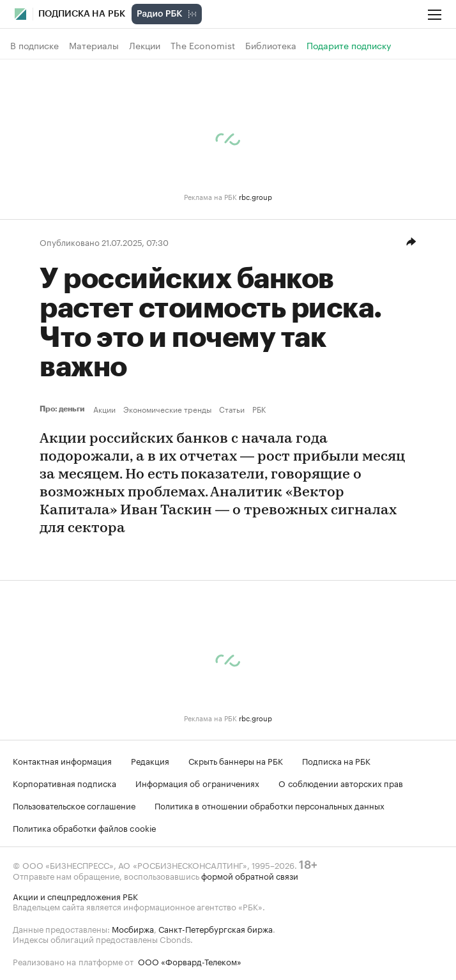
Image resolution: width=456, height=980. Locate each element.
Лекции (145, 45)
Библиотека (271, 45)
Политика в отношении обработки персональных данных (270, 805)
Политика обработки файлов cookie (85, 827)
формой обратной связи (250, 875)
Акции (104, 409)
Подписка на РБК (336, 760)
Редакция (150, 760)
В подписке (34, 45)
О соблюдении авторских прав (341, 783)
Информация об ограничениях (197, 783)
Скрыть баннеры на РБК (236, 760)
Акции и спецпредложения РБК (75, 896)
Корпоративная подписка (65, 783)
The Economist (203, 45)
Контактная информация (62, 760)
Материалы (94, 45)
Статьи (232, 409)
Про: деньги (64, 409)
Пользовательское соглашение (74, 805)
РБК (259, 409)
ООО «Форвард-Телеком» (190, 961)
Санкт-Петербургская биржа (216, 928)
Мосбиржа (133, 928)
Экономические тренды (167, 409)
